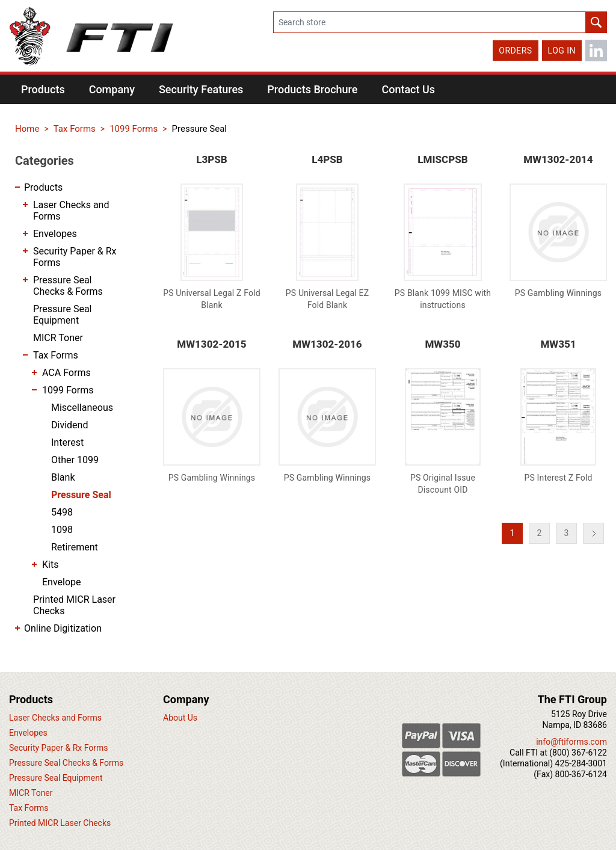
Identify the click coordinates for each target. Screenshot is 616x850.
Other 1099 (75, 460)
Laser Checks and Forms (71, 211)
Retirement (75, 547)
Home (27, 129)
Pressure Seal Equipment (63, 315)
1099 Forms (68, 390)
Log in (562, 51)
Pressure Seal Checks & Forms (68, 286)
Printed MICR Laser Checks (74, 605)
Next (593, 533)
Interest (67, 442)
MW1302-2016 (327, 344)
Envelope (62, 582)
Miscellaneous (82, 408)
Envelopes (55, 234)
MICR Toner (58, 338)
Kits (50, 565)
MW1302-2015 (211, 344)
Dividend (69, 425)
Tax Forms (56, 355)
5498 (62, 512)
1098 (62, 530)
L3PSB (212, 159)
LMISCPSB (442, 159)
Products (43, 187)
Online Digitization (63, 628)
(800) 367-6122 (578, 753)
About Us (180, 718)
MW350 (442, 344)
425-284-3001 (581, 763)
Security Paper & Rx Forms (75, 257)
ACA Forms (66, 373)
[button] (43, 89)
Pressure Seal (81, 495)
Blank (63, 477)
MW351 (558, 344)
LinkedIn (596, 51)
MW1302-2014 (558, 159)
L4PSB (327, 159)
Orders (515, 51)
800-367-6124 (581, 774)
